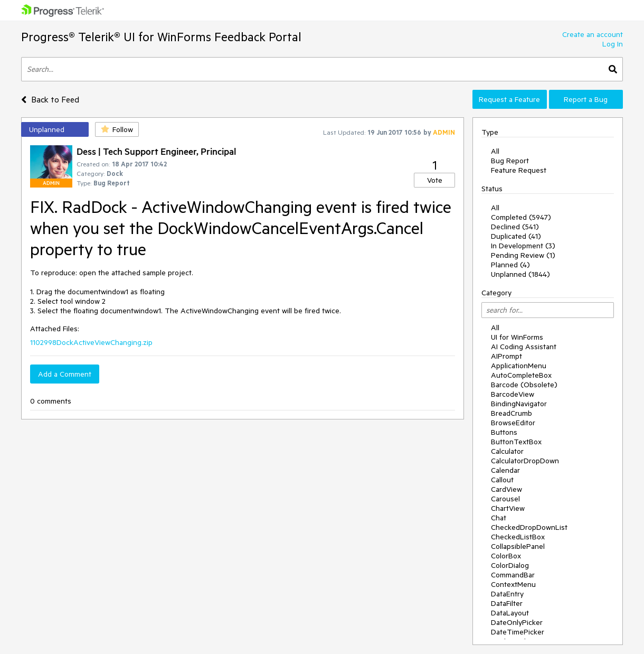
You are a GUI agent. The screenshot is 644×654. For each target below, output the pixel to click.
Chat (499, 518)
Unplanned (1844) (520, 274)
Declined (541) (515, 227)
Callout (502, 480)
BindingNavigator (519, 404)
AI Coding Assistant (524, 347)
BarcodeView (513, 394)
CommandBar (513, 575)
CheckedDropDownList (529, 527)
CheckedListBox (518, 537)
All (495, 151)
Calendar (505, 470)
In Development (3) (523, 246)
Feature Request (519, 170)
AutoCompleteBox (521, 375)
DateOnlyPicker (517, 622)
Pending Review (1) (523, 255)
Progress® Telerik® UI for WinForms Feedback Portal (161, 37)
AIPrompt (506, 356)
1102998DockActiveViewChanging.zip (91, 342)
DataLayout (510, 613)
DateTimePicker (518, 632)
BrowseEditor (513, 423)
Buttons (504, 432)
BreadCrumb (512, 413)
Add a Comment (65, 374)
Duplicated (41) (516, 236)
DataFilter (507, 603)
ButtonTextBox (516, 442)
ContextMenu (513, 584)
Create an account (593, 34)
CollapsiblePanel (518, 546)
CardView (506, 489)
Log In (613, 44)
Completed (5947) (521, 217)
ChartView (508, 508)
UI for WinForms (517, 337)
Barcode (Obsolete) (524, 385)
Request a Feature (509, 99)
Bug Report (510, 161)
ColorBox (506, 556)
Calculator (507, 451)
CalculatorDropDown (525, 461)
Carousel (505, 499)
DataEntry (507, 594)
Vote (435, 180)
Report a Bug (586, 99)
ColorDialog (510, 565)
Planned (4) (510, 265)
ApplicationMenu (519, 366)
